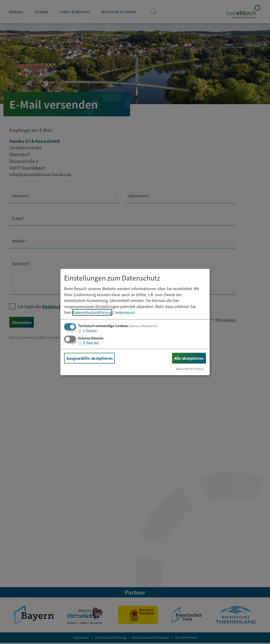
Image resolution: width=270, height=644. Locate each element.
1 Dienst (87, 331)
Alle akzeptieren (189, 358)
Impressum (125, 312)
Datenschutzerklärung (92, 312)
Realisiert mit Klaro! (190, 369)
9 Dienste (88, 343)
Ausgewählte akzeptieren (90, 358)
